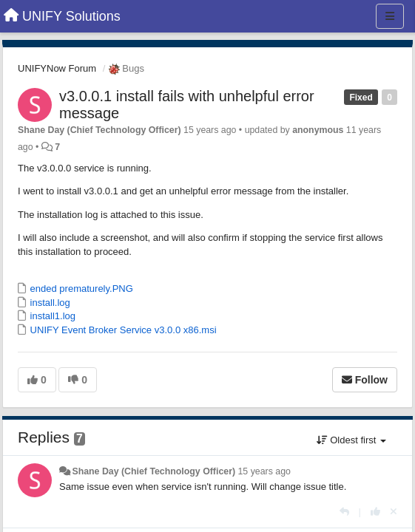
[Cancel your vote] (394, 512)
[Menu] (390, 16)
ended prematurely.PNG (80, 289)
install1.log (51, 316)
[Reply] (344, 512)
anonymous (318, 130)
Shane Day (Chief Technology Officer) (99, 130)
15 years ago (264, 471)
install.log (49, 303)
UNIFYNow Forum (57, 68)
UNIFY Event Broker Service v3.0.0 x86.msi (122, 330)
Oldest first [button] (351, 440)
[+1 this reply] (375, 512)
